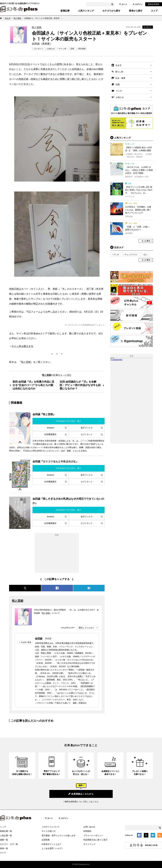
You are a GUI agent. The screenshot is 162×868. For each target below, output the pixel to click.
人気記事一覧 (6, 835)
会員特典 (46, 840)
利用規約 (87, 831)
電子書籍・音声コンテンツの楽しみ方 (59, 835)
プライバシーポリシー (93, 835)
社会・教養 (120, 78)
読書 (118, 84)
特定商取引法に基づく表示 (95, 840)
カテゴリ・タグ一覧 (9, 844)
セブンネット (87, 434)
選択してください (87, 628)
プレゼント (39, 49)
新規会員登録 (154, 4)
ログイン (138, 4)
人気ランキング (86, 11)
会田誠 (39, 638)
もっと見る (146, 241)
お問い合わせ (89, 827)
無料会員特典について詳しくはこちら (82, 802)
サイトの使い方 (49, 831)
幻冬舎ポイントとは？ (52, 844)
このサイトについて (51, 827)
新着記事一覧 (6, 831)
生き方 (8, 18)
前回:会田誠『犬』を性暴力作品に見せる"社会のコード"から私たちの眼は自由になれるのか (33, 385)
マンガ (119, 91)
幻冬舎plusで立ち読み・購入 (69, 421)
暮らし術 (119, 72)
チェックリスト (131, 255)
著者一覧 (4, 848)
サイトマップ (89, 844)
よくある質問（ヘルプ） (53, 848)
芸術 (72, 49)
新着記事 (65, 11)
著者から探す (136, 11)
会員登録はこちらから (81, 794)
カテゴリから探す (111, 11)
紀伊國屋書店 (50, 434)
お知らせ (51, 49)
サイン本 (63, 49)
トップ (3, 827)
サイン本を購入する (22, 346)
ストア (154, 11)
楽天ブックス (87, 428)
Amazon (51, 428)
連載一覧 (4, 840)
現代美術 (82, 49)
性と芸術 (17, 18)
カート (123, 4)
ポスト (148, 27)
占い (146, 255)
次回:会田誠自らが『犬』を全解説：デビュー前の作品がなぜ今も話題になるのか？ (80, 385)
